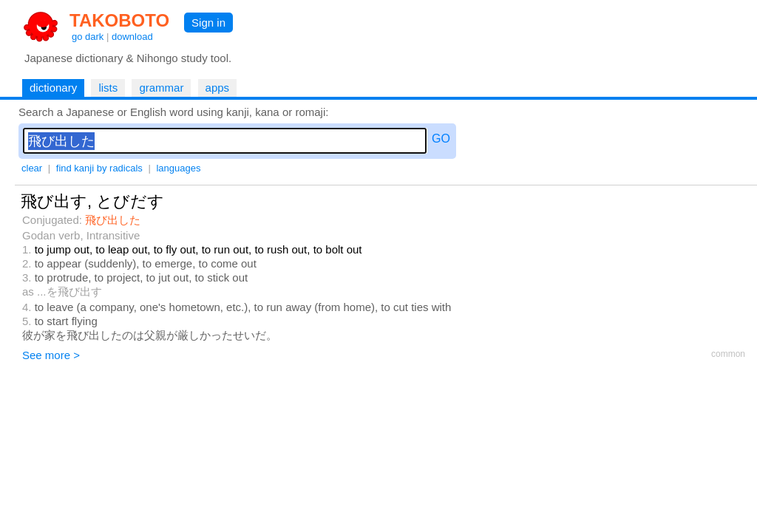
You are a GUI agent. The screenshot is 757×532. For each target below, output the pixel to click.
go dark (88, 37)
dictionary (53, 88)
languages (178, 168)
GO (441, 139)
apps (218, 88)
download (132, 37)
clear (32, 168)
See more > (51, 355)
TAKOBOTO (119, 20)
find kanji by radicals (99, 168)
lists (108, 88)
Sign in (208, 23)
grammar (161, 88)
